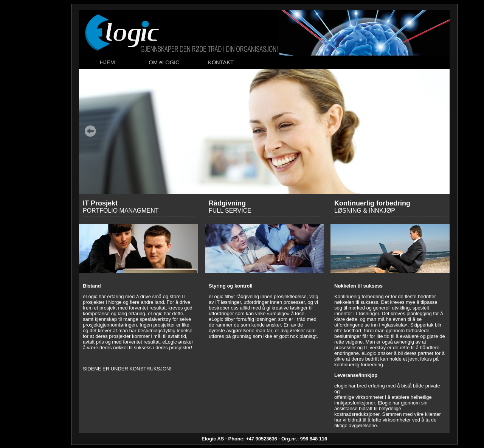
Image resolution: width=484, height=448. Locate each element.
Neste (438, 131)
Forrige (90, 131)
